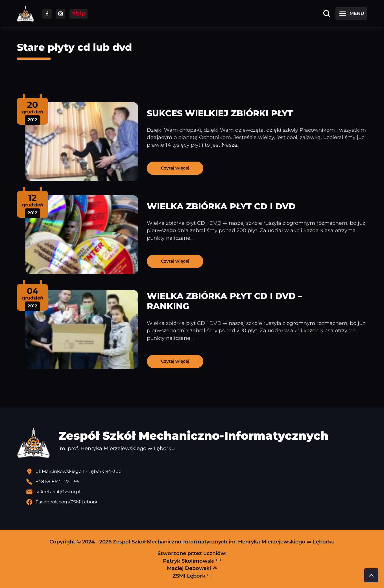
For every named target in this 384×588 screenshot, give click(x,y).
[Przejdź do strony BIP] (78, 14)
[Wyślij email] (197, 492)
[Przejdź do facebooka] (47, 14)
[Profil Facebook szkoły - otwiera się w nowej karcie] (197, 502)
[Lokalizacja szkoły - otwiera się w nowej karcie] (197, 472)
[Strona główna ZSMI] (25, 14)
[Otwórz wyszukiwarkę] (327, 14)
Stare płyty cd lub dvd (74, 47)
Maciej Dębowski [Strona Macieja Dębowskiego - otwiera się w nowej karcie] (192, 568)
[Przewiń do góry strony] (371, 575)
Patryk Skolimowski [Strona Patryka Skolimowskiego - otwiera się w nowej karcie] (192, 561)
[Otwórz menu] (351, 14)
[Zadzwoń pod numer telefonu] (197, 482)
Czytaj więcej (175, 168)
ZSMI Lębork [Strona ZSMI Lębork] (192, 576)
